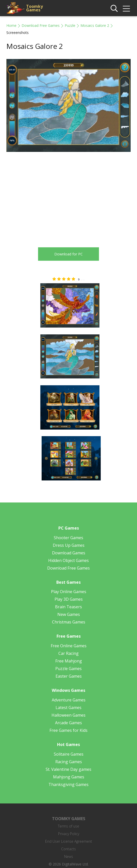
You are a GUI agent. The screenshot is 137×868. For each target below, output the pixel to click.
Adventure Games (69, 700)
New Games (69, 614)
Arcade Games (68, 723)
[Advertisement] (49, 197)
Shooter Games (68, 538)
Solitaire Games (69, 754)
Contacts (68, 849)
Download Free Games (41, 25)
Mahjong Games (69, 777)
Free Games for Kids (68, 730)
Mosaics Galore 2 (95, 25)
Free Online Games (69, 646)
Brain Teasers (68, 607)
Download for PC (68, 254)
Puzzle (70, 25)
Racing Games (69, 762)
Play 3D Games (69, 599)
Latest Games (68, 708)
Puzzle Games (68, 669)
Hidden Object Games (68, 560)
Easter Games (69, 676)
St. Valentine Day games (68, 769)
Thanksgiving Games (68, 784)
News (69, 856)
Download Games (69, 553)
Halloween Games (68, 715)
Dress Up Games (69, 545)
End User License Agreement (69, 841)
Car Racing (68, 653)
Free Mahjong (69, 661)
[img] (126, 9)
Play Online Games (69, 592)
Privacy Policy (69, 834)
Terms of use (68, 826)
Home (11, 25)
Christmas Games (69, 622)
